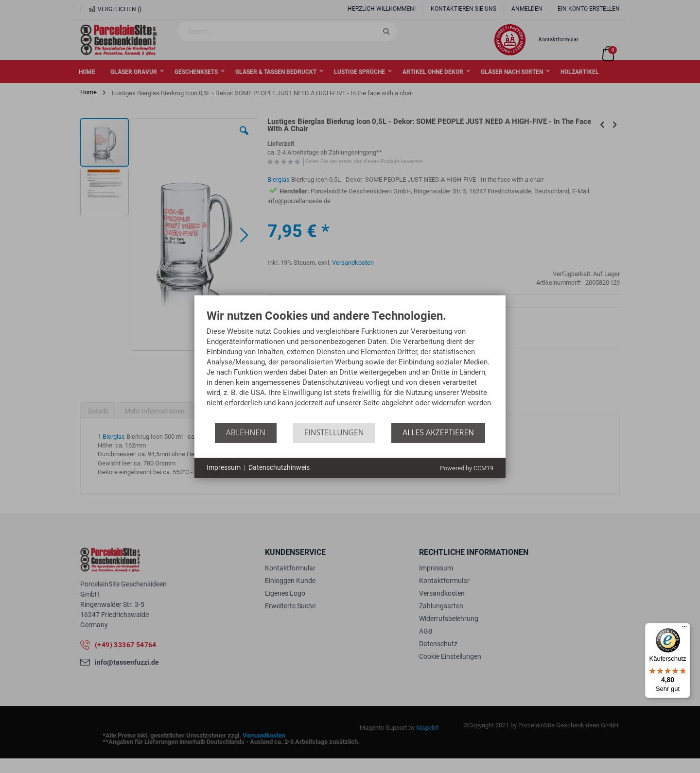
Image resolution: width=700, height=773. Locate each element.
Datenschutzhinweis (279, 467)
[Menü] (684, 629)
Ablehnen (246, 432)
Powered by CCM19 (467, 468)
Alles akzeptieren (438, 432)
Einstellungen (334, 432)
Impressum (224, 467)
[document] (350, 366)
